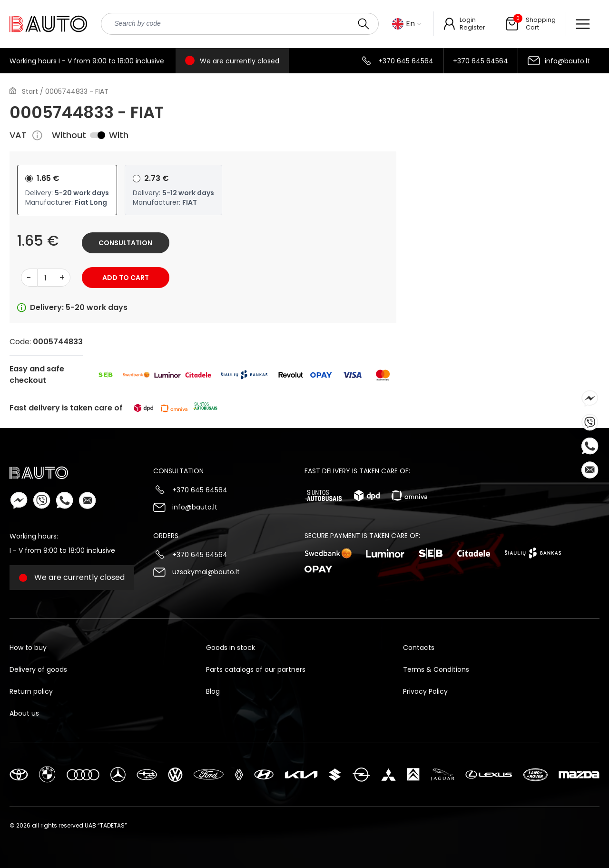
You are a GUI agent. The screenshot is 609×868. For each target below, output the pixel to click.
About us (24, 713)
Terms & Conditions (436, 669)
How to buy (28, 648)
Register (472, 27)
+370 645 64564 (406, 61)
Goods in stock (231, 648)
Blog (213, 691)
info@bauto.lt (567, 61)
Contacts (419, 648)
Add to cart (126, 278)
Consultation (125, 243)
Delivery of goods (38, 669)
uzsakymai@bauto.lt (206, 572)
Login (468, 20)
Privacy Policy (425, 691)
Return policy (31, 691)
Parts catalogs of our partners (256, 669)
